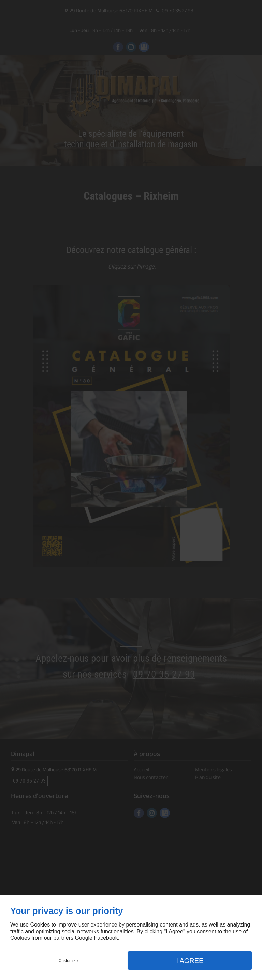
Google (84, 938)
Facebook (106, 938)
